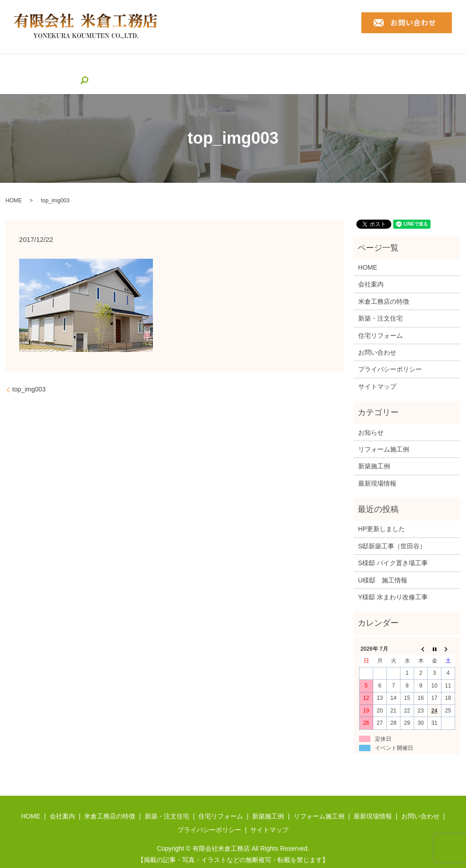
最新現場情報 (395, 67)
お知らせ (371, 418)
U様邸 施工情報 (383, 566)
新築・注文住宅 (180, 67)
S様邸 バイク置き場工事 (393, 549)
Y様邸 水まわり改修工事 (393, 583)
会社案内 (71, 67)
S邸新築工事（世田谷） (392, 532)
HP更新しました (382, 515)
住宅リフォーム (236, 67)
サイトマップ (377, 372)
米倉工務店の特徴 (121, 67)
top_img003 (29, 375)
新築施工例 (286, 67)
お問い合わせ (377, 338)
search (430, 67)
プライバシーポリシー (390, 356)
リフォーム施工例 (338, 67)
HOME (39, 67)
